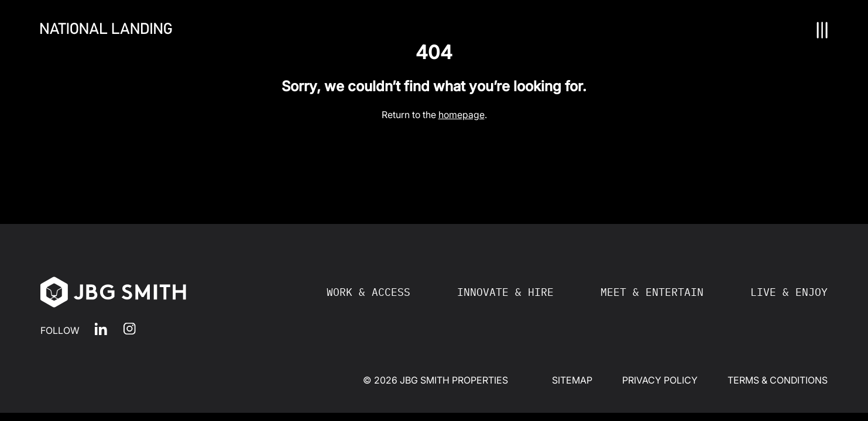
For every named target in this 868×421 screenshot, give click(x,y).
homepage (462, 115)
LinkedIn (101, 329)
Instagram (130, 329)
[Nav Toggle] (822, 30)
